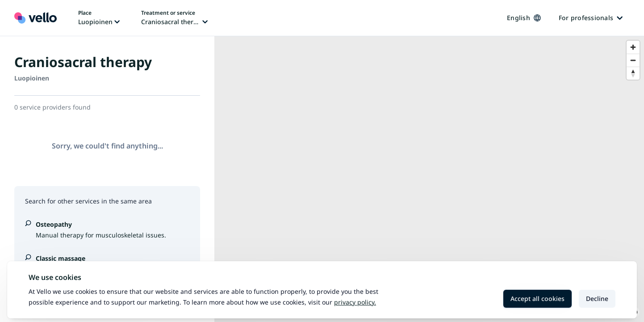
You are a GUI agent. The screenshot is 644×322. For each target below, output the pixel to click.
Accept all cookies (537, 299)
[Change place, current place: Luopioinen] (99, 18)
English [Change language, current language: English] (524, 18)
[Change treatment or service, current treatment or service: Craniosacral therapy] (174, 18)
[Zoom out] (633, 60)
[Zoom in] (633, 47)
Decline (597, 299)
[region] (429, 179)
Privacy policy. (355, 302)
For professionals (591, 18)
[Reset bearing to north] (633, 73)
